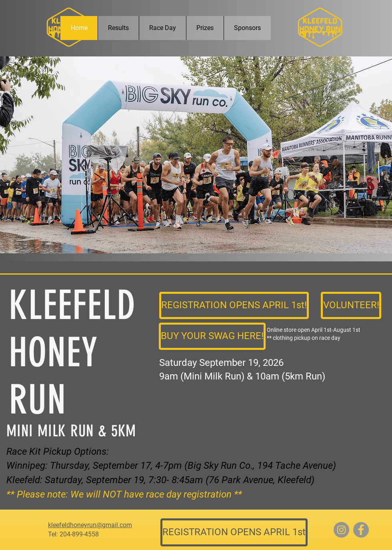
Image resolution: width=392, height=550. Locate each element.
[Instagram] (341, 530)
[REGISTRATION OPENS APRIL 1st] (234, 532)
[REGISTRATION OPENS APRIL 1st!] (234, 305)
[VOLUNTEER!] (351, 305)
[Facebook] (361, 530)
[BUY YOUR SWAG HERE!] (212, 336)
